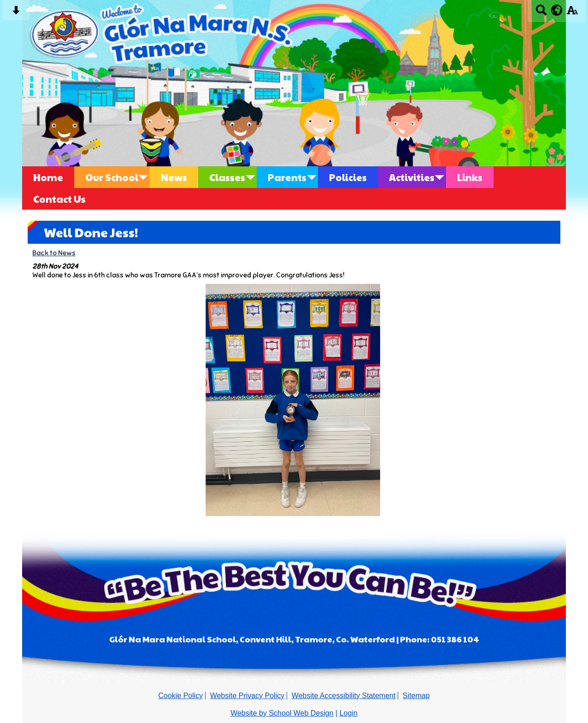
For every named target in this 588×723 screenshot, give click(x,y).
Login (349, 713)
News (174, 177)
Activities (412, 177)
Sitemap (416, 696)
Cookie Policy (180, 696)
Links (470, 177)
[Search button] (541, 13)
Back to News (54, 253)
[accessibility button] (572, 13)
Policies (348, 177)
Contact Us (59, 199)
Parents (287, 177)
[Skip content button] (16, 13)
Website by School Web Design (282, 713)
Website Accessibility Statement (344, 696)
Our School (112, 177)
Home (48, 177)
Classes (227, 177)
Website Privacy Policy (247, 696)
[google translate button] (557, 10)
